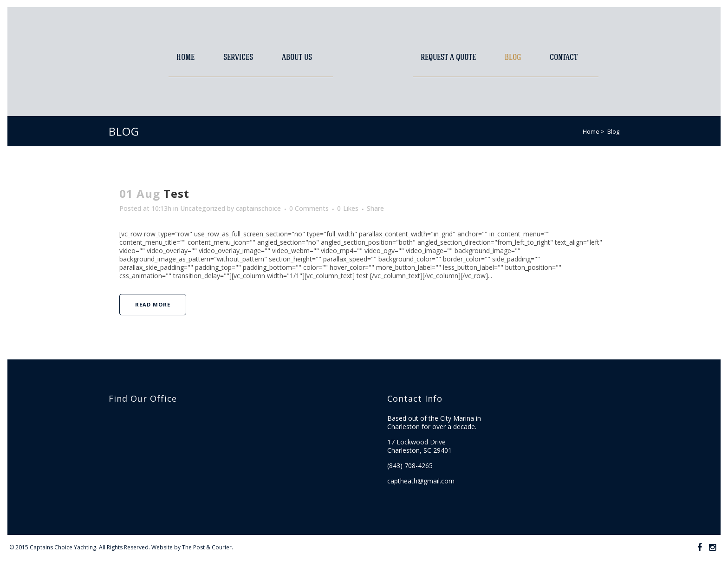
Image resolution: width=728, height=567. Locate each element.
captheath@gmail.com (421, 481)
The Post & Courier (207, 547)
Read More (153, 304)
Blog (613, 131)
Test (176, 193)
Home (591, 131)
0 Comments (309, 208)
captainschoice (258, 208)
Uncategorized (203, 208)
